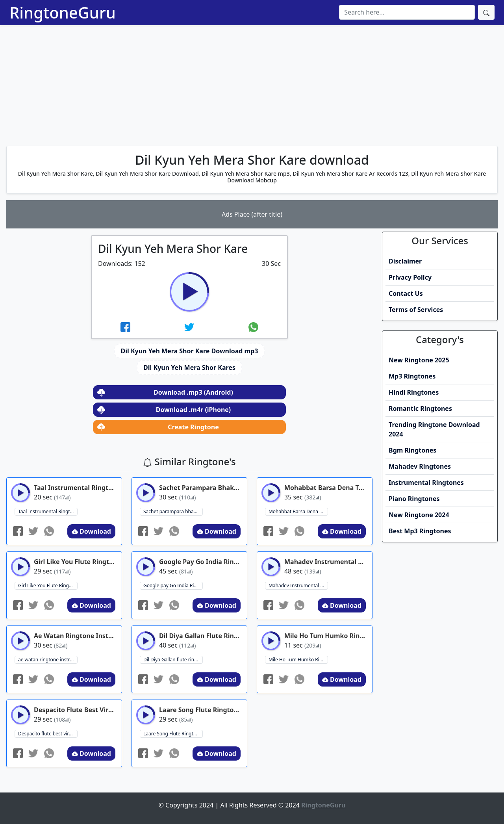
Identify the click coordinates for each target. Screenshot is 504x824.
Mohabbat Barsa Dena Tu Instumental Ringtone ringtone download (298, 511)
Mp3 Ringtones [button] (412, 376)
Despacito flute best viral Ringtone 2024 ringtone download (48, 734)
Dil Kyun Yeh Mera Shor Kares (189, 367)
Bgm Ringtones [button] (412, 450)
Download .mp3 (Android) (165, 392)
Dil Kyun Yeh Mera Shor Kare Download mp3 (190, 351)
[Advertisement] (252, 84)
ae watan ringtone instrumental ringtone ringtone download (48, 660)
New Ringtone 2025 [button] (419, 360)
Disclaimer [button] (405, 261)
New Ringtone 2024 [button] (419, 515)
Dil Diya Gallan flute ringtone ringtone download (173, 660)
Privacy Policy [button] (410, 277)
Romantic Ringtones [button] (420, 408)
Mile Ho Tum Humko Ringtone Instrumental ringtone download (298, 660)
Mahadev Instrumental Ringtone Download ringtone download (298, 586)
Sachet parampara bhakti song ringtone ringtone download (173, 511)
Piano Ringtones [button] (414, 499)
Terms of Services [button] (416, 310)
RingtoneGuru (63, 12)
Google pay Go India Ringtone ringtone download (173, 586)
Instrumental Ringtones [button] (426, 483)
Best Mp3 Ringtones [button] (420, 531)
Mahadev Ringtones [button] (420, 466)
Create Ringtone (158, 427)
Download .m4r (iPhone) (164, 410)
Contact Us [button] (406, 293)
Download (91, 531)
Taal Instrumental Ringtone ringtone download (48, 511)
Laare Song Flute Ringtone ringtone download (173, 734)
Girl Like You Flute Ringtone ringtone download (48, 586)
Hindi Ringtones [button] (414, 392)
